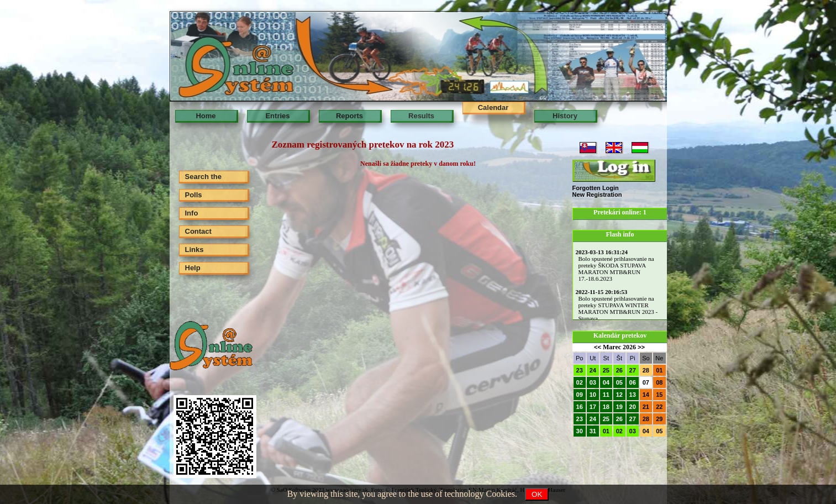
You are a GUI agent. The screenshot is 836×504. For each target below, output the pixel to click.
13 (633, 395)
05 (619, 382)
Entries (277, 116)
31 (593, 431)
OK (537, 494)
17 (593, 407)
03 (593, 382)
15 (659, 395)
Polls (194, 195)
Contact (198, 231)
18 (606, 407)
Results (421, 116)
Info (192, 213)
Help (193, 268)
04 (606, 382)
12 (619, 395)
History (565, 116)
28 (646, 370)
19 (619, 407)
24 (593, 370)
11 (606, 395)
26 (619, 370)
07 (646, 382)
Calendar (493, 107)
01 (659, 370)
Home (206, 116)
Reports (349, 116)
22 (659, 407)
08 (659, 382)
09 (580, 395)
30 (580, 431)
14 (646, 395)
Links (194, 250)
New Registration (597, 195)
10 (593, 395)
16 (580, 407)
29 (659, 419)
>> (641, 347)
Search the (203, 177)
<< (598, 347)
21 (646, 407)
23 (580, 370)
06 (633, 382)
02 (580, 382)
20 (633, 407)
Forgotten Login (596, 188)
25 (606, 370)
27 (633, 370)
